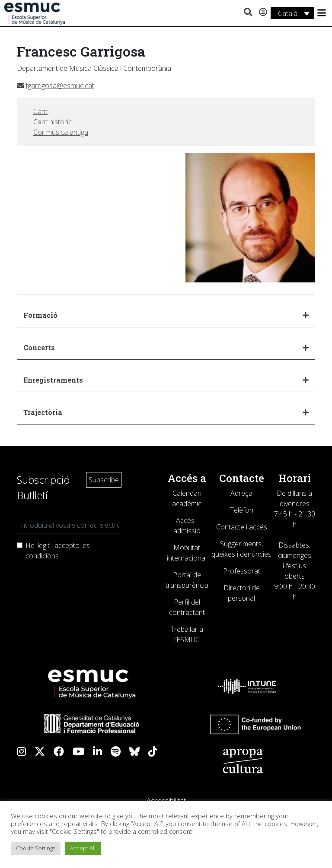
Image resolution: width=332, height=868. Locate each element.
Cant (40, 111)
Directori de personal (242, 593)
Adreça (241, 493)
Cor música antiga (61, 132)
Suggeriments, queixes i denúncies (241, 549)
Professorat (242, 571)
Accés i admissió (187, 526)
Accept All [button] (83, 848)
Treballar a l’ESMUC (187, 634)
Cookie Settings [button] (36, 848)
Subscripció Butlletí (43, 487)
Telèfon (242, 510)
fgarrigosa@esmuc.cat (56, 86)
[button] (248, 13)
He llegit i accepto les (58, 551)
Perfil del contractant (187, 607)
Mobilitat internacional (187, 553)
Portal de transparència (187, 580)
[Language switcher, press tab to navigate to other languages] (292, 13)
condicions (42, 556)
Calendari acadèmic (187, 498)
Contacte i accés (242, 527)
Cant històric (53, 122)
